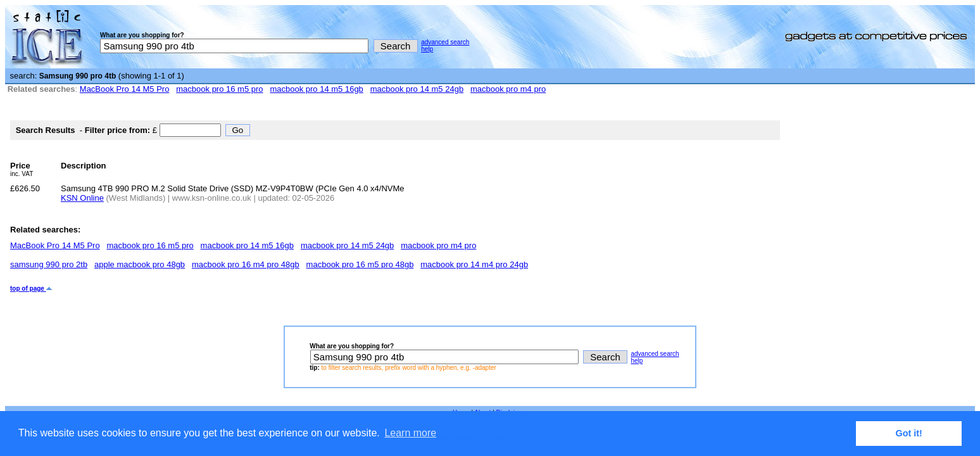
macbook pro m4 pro (508, 89)
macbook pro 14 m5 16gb (316, 89)
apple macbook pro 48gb (140, 264)
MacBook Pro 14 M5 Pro (125, 89)
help (427, 49)
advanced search (445, 42)
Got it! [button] (909, 433)
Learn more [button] (410, 433)
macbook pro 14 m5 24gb (417, 89)
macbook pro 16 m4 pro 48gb (246, 264)
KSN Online (82, 198)
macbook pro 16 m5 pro (219, 89)
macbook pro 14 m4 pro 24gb (474, 264)
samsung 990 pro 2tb (49, 264)
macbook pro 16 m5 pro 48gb (360, 264)
